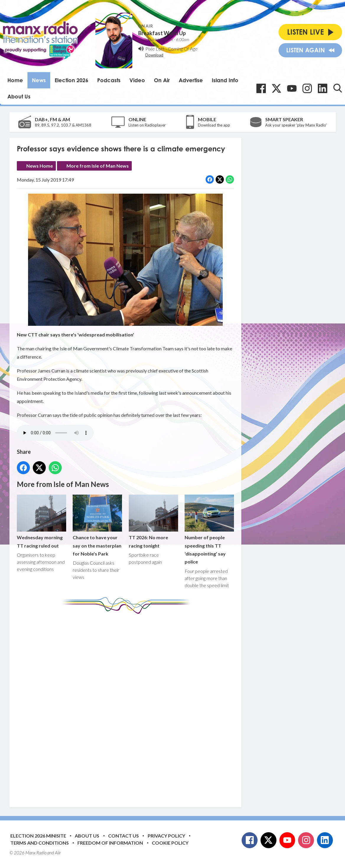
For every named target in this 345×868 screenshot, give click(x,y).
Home (15, 80)
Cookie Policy (170, 843)
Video (137, 80)
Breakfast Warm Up (162, 33)
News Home (40, 166)
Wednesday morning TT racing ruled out (42, 522)
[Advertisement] (128, 706)
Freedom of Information (110, 843)
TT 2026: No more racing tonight (153, 522)
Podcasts (109, 80)
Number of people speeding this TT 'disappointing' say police (209, 530)
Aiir (58, 853)
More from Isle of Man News (98, 166)
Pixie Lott (155, 49)
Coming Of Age (183, 49)
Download (154, 55)
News (39, 80)
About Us (19, 96)
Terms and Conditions (40, 843)
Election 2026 (71, 80)
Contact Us (123, 836)
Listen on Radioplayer (147, 125)
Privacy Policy (166, 836)
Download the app (214, 125)
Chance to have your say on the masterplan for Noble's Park (97, 526)
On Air (162, 80)
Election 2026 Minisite (38, 836)
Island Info (225, 80)
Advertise (191, 80)
